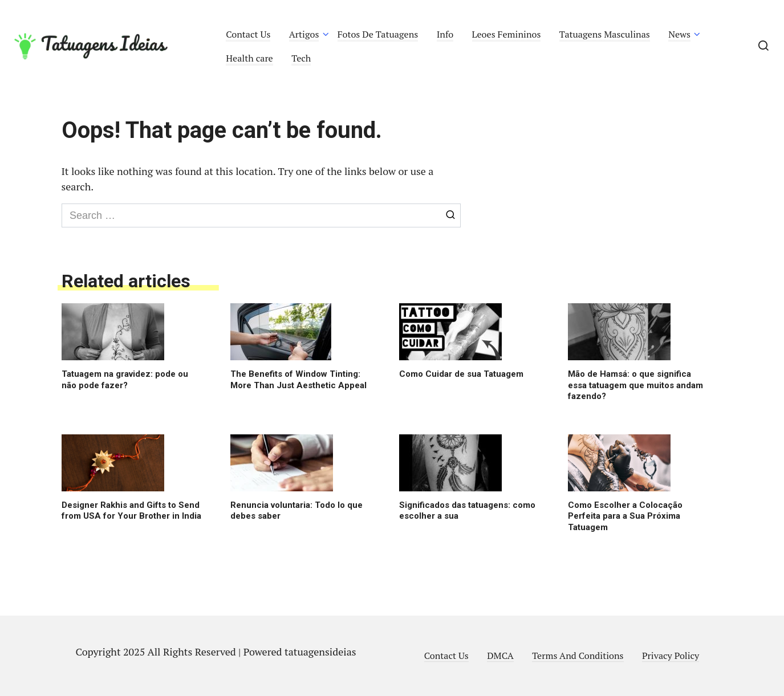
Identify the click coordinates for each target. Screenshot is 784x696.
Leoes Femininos (507, 34)
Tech (301, 58)
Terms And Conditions (578, 656)
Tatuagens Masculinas (605, 34)
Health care (249, 58)
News (679, 34)
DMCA (500, 656)
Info (445, 34)
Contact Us (248, 34)
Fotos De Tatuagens (378, 34)
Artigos (304, 34)
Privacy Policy (671, 656)
